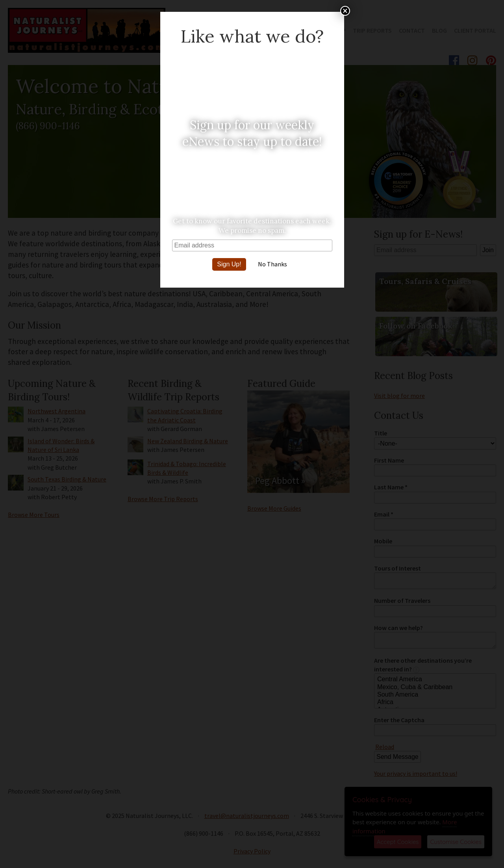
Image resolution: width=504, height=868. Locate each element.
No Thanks (272, 264)
